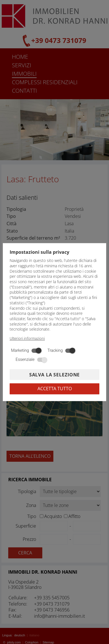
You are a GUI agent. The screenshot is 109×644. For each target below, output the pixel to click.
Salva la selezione (54, 375)
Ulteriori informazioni (27, 339)
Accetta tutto (55, 389)
